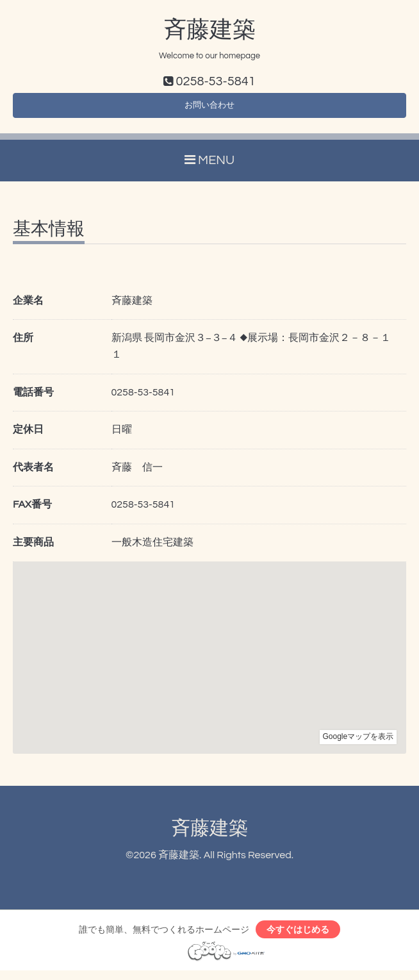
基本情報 (49, 235)
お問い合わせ (209, 109)
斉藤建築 (209, 30)
